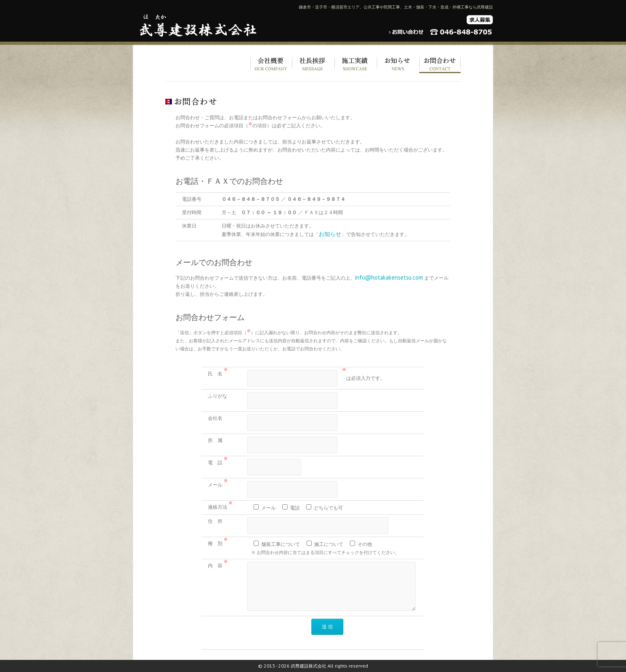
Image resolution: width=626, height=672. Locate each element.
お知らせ (330, 234)
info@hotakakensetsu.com (389, 277)
